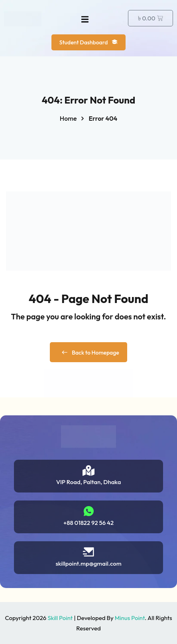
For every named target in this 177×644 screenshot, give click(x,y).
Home (68, 118)
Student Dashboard (89, 42)
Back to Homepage (88, 353)
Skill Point (60, 618)
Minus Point (130, 618)
